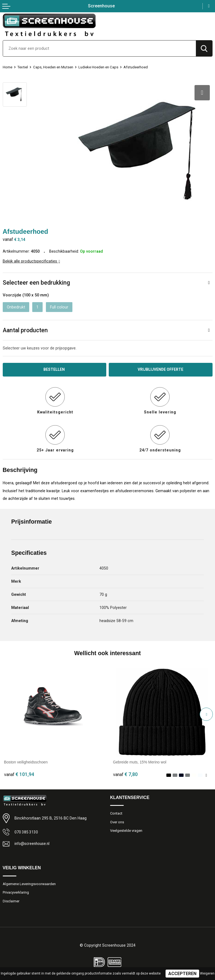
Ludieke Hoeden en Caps (99, 67)
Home (8, 67)
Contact (117, 811)
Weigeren (207, 973)
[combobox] (99, 48)
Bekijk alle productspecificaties (31, 259)
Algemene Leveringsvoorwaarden (29, 882)
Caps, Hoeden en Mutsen (53, 67)
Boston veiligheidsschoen (26, 760)
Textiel (23, 67)
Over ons (117, 820)
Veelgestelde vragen (126, 829)
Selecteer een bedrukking (36, 280)
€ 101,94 (19, 772)
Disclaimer (11, 899)
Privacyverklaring (16, 891)
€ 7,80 (125, 772)
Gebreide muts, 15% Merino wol (141, 760)
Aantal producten (25, 328)
